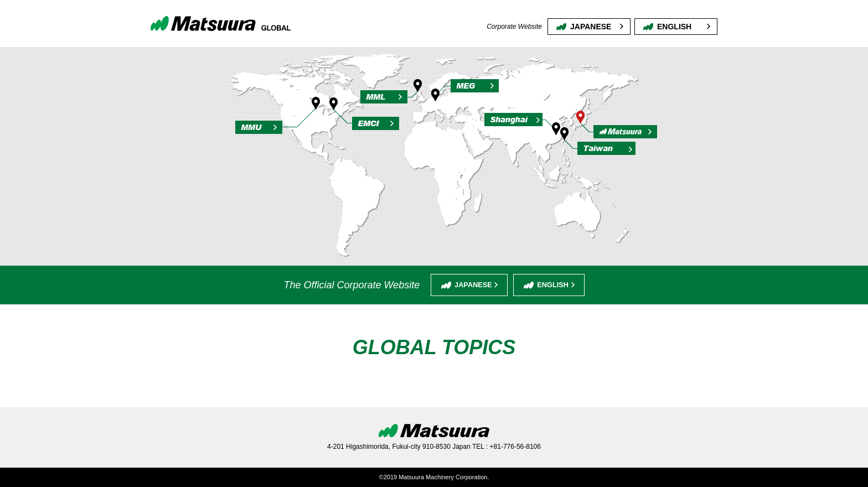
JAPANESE (591, 27)
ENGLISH (674, 27)
